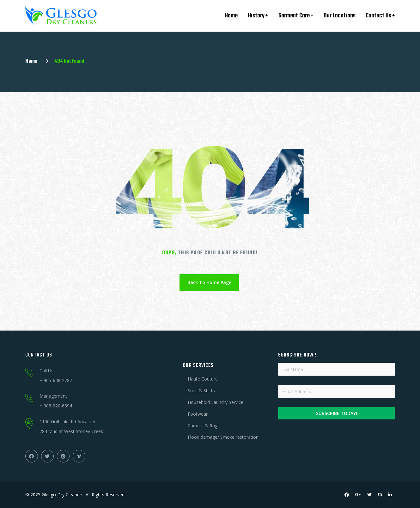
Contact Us (378, 16)
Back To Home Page (209, 282)
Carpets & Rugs (204, 426)
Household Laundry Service (216, 402)
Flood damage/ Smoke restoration (223, 437)
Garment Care (294, 16)
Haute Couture (203, 379)
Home (231, 16)
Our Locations (340, 16)
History (256, 16)
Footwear (198, 414)
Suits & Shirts (201, 390)
